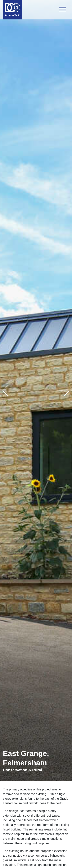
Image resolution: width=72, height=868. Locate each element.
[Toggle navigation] (62, 10)
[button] (5, 391)
